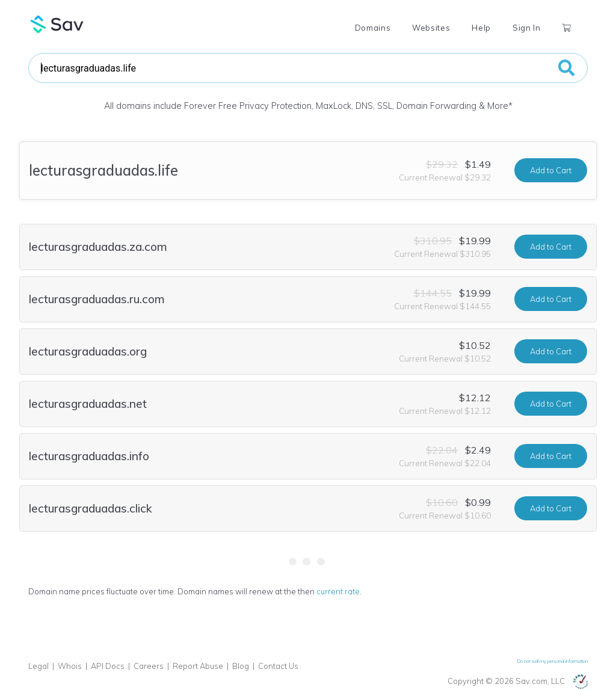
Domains (373, 28)
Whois (70, 666)
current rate (338, 591)
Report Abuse (198, 666)
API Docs (108, 666)
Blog (241, 666)
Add (551, 170)
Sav (57, 24)
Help (481, 28)
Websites (431, 28)
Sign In (526, 28)
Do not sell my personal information (553, 661)
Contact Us (278, 666)
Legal (38, 666)
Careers (149, 666)
